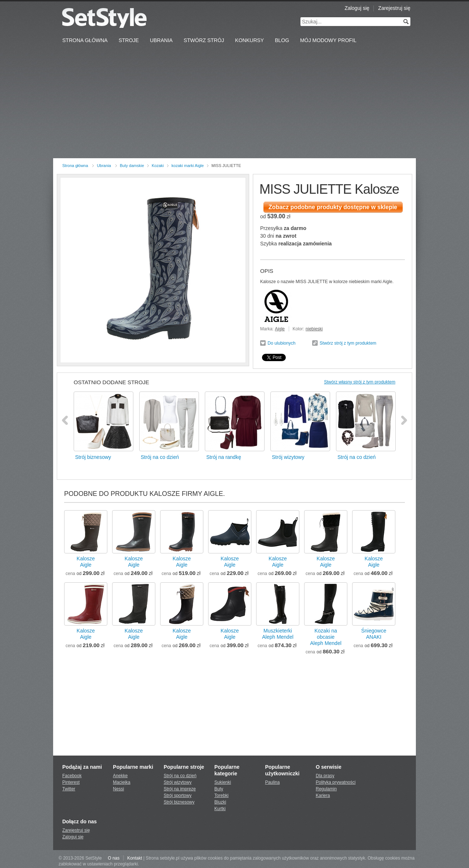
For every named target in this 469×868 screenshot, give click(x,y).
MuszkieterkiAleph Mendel (278, 634)
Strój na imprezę (180, 789)
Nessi (118, 789)
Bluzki (220, 802)
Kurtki (220, 809)
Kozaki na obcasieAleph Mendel (326, 637)
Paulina (272, 782)
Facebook (72, 776)
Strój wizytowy (178, 782)
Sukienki (223, 782)
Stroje (129, 40)
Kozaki (158, 166)
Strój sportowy (178, 795)
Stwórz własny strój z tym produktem (360, 382)
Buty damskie (132, 166)
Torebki (221, 795)
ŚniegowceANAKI (374, 634)
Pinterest (71, 782)
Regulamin (326, 789)
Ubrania (161, 40)
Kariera (323, 795)
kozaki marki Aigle (188, 166)
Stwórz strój (204, 40)
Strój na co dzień (180, 776)
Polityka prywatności (336, 782)
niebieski (314, 329)
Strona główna (75, 166)
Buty (219, 789)
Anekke (120, 776)
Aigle (280, 329)
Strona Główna (85, 40)
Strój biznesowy (179, 802)
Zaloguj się (357, 8)
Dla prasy (325, 776)
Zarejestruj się (394, 8)
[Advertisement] (234, 103)
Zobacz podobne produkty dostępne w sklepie (333, 207)
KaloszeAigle (86, 562)
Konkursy (250, 40)
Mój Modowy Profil (328, 40)
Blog (282, 40)
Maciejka (121, 782)
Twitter (69, 789)
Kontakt (135, 858)
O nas (114, 858)
